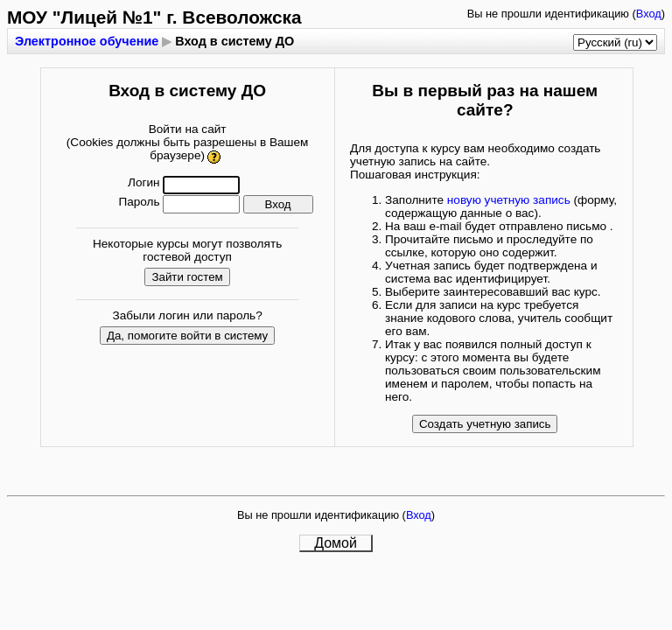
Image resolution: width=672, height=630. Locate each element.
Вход (649, 14)
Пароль (139, 202)
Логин (144, 182)
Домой (336, 543)
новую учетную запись (509, 200)
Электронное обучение (87, 41)
